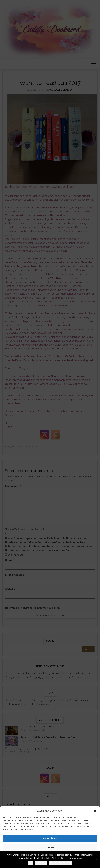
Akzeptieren (50, 838)
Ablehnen (50, 847)
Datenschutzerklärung (45, 864)
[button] (95, 811)
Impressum (62, 864)
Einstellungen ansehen (50, 856)
